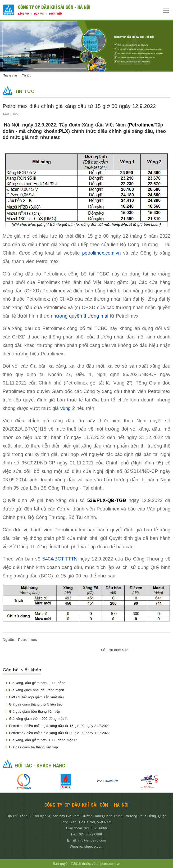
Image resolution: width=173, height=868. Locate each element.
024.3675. (92, 828)
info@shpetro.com (92, 840)
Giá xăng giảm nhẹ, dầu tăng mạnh (37, 690)
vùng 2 (68, 408)
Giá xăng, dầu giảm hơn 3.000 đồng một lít (43, 740)
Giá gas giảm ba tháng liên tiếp (33, 747)
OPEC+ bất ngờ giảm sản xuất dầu (36, 697)
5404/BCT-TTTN (60, 559)
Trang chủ (10, 75)
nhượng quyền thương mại (79, 316)
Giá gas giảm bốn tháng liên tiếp (35, 711)
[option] (24, 781)
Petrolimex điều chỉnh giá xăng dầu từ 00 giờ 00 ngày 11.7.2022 (59, 733)
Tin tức (27, 75)
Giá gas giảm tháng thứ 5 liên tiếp (36, 704)
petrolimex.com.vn (101, 253)
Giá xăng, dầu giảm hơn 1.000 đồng (37, 683)
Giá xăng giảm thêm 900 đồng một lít (38, 719)
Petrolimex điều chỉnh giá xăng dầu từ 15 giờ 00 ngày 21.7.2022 (59, 726)
